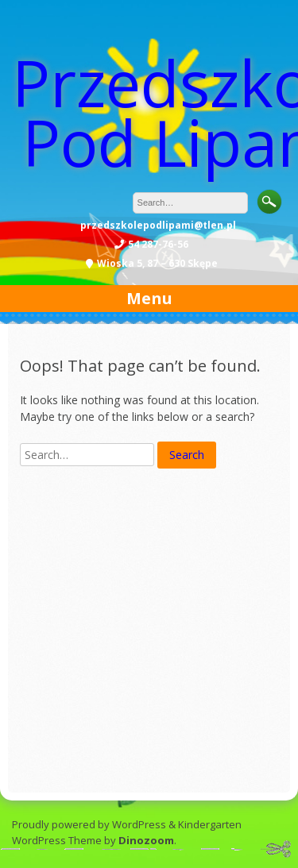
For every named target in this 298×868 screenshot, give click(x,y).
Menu (149, 298)
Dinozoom (146, 840)
